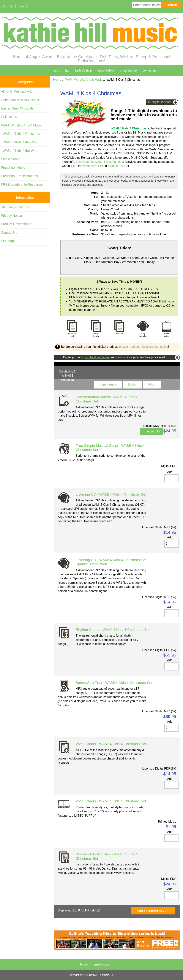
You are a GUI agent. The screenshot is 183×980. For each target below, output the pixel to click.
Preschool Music (13, 168)
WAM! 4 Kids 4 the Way (19, 142)
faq (67, 70)
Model (132, 384)
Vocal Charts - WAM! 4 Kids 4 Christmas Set (111, 744)
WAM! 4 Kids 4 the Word (20, 151)
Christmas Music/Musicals (20, 100)
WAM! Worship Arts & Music (84, 80)
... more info (152, 431)
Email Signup (128, 70)
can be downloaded (97, 357)
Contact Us (9, 233)
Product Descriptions (16, 224)
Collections (9, 117)
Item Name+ (108, 384)
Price (152, 384)
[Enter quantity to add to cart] (171, 478)
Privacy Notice (11, 216)
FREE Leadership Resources (22, 185)
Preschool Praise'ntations (19, 176)
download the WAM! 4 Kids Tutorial (99, 162)
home (56, 70)
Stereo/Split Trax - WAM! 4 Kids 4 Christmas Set (114, 683)
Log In (24, 6)
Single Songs (11, 159)
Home (8, 6)
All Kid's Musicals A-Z (17, 91)
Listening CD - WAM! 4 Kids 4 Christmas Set (111, 494)
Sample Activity (118, 166)
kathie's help (83, 70)
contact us (149, 70)
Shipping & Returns (15, 207)
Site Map (7, 241)
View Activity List (90, 166)
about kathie (106, 70)
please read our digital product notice (143, 347)
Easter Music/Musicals (17, 108)
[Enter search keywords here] (147, 5)
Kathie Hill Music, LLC (102, 975)
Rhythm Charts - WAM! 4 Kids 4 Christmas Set (113, 630)
